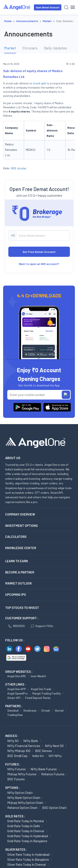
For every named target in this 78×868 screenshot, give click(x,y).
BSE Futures (16, 814)
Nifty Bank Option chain (24, 833)
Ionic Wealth (38, 711)
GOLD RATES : (15, 852)
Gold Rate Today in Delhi (24, 861)
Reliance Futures (53, 809)
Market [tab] (10, 48)
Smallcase (30, 746)
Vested (59, 746)
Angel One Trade (41, 724)
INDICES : (12, 771)
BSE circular (19, 168)
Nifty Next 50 (54, 781)
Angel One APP (17, 724)
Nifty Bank (31, 776)
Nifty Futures (17, 804)
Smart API (14, 733)
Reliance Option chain (22, 843)
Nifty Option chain (20, 828)
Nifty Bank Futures (44, 804)
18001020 (17, 661)
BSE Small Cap (17, 791)
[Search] (66, 7)
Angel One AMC (17, 711)
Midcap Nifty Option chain (25, 838)
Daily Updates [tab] (56, 48)
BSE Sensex (44, 786)
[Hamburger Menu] (73, 7)
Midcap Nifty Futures (22, 809)
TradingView (15, 750)
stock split (40, 83)
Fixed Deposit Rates (38, 733)
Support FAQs (42, 661)
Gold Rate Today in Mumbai (26, 856)
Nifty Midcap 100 (19, 786)
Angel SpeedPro (17, 729)
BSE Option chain (54, 843)
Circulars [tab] (30, 48)
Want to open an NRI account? (39, 299)
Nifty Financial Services (24, 781)
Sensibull (13, 746)
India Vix (38, 791)
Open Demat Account (48, 7)
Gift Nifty (55, 791)
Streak (46, 746)
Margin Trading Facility (47, 729)
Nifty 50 (13, 776)
